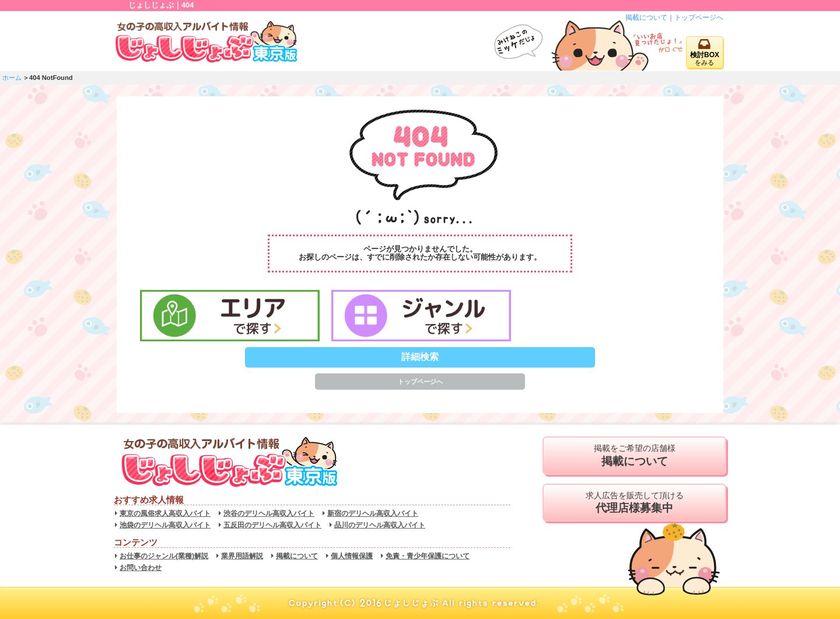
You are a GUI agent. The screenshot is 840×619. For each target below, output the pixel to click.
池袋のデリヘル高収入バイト (165, 525)
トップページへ (699, 18)
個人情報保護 (352, 556)
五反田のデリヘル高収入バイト (272, 525)
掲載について (646, 18)
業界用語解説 (242, 556)
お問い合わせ (141, 568)
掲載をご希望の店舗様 (634, 456)
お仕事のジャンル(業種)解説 (164, 556)
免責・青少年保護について (428, 556)
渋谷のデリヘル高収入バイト (269, 513)
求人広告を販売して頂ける (634, 503)
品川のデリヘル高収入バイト (380, 525)
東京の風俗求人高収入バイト (165, 513)
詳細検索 (420, 357)
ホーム (12, 78)
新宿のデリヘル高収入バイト (373, 513)
